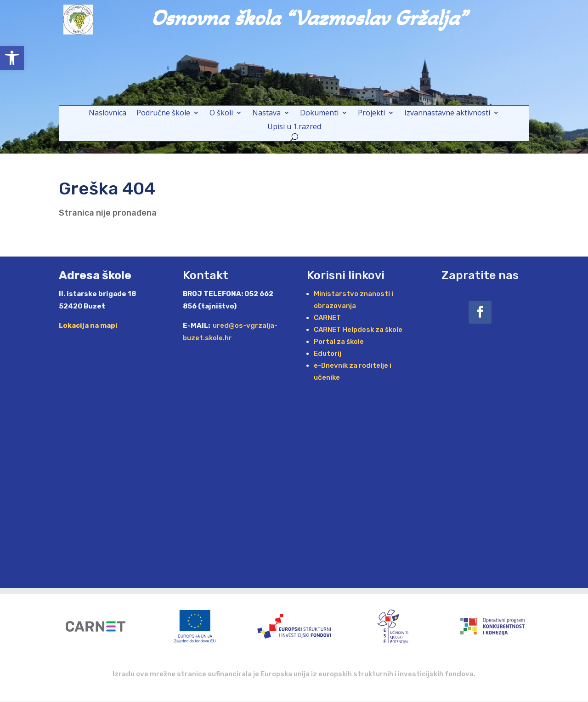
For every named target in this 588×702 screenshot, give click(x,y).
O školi (221, 114)
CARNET (327, 318)
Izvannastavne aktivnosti (447, 114)
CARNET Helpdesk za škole (358, 330)
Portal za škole (339, 342)
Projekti (371, 114)
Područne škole (163, 114)
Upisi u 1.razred (294, 127)
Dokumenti (319, 114)
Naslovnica (107, 114)
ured (220, 325)
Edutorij (328, 354)
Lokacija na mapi (88, 325)
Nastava (266, 114)
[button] (12, 58)
